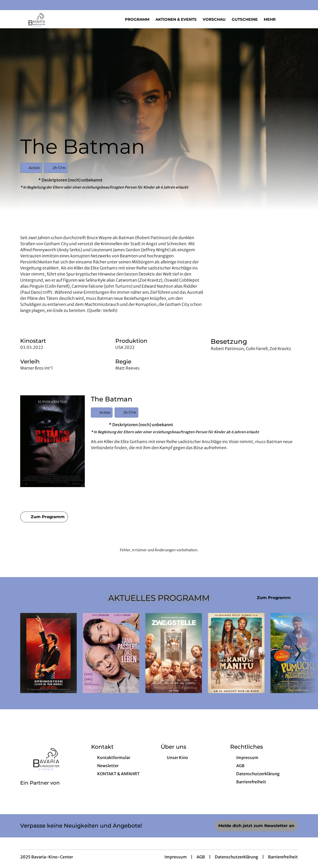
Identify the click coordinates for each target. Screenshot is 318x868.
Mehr (273, 19)
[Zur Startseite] (56, 19)
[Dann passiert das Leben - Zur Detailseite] (111, 653)
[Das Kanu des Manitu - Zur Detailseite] (236, 653)
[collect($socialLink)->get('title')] (9, 5)
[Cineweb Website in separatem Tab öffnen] (40, 789)
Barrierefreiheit (283, 857)
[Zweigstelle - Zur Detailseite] (174, 653)
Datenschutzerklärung (236, 857)
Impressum (176, 857)
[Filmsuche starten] (293, 19)
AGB (201, 857)
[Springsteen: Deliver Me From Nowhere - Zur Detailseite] (48, 653)
